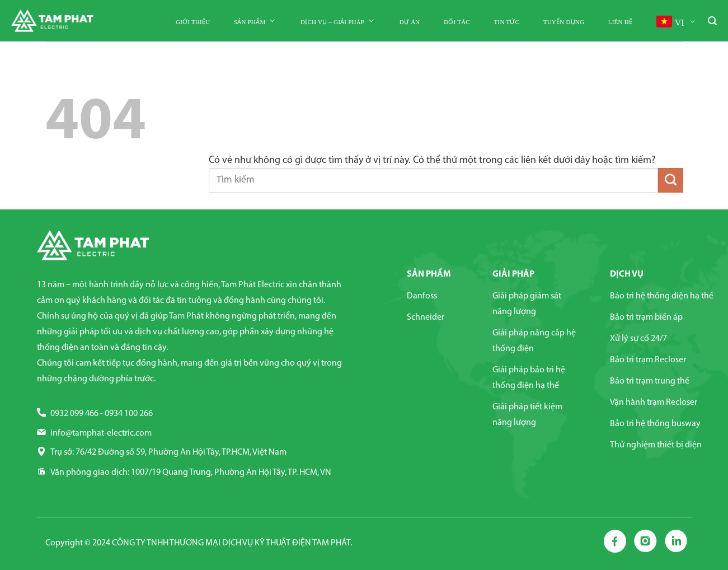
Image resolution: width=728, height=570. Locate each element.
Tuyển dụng (564, 22)
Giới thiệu (193, 22)
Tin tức (507, 22)
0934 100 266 (129, 414)
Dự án (410, 22)
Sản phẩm (255, 21)
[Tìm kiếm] (712, 22)
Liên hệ (620, 22)
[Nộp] (670, 180)
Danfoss (422, 296)
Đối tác (457, 22)
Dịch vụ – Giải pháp (338, 21)
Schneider (426, 317)
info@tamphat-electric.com (101, 433)
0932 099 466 (74, 414)
